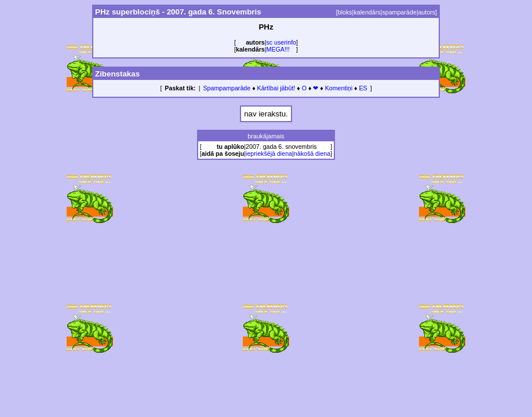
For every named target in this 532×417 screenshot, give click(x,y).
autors (427, 12)
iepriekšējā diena (269, 153)
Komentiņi (339, 88)
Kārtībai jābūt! (276, 88)
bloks (345, 12)
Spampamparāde (227, 88)
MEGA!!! (278, 49)
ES (363, 88)
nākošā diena (312, 153)
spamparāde (399, 12)
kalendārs (367, 12)
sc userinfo (282, 42)
